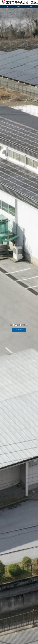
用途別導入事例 (19, 330)
